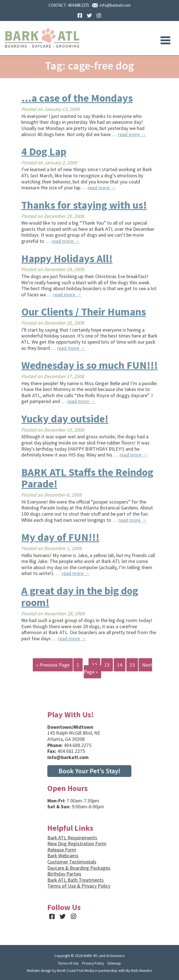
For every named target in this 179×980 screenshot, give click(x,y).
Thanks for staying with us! (84, 205)
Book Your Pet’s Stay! (89, 771)
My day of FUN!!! (60, 537)
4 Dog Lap (44, 151)
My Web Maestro (139, 970)
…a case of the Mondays (77, 98)
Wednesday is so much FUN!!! (89, 365)
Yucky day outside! (65, 419)
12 (94, 665)
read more (132, 134)
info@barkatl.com (115, 5)
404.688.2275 (78, 5)
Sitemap (114, 963)
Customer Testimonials (72, 862)
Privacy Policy (93, 963)
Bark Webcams (63, 856)
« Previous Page (53, 665)
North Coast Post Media (75, 970)
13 (107, 665)
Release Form (62, 850)
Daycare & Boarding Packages (79, 868)
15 (132, 665)
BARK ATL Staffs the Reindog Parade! (87, 478)
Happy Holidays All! (67, 258)
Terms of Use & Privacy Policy (79, 886)
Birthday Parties (64, 874)
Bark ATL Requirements (72, 838)
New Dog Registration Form (77, 843)
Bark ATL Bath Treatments (75, 880)
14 (120, 665)
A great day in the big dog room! (80, 596)
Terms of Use (68, 963)
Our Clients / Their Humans (84, 312)
